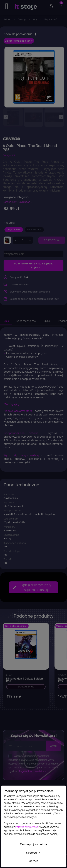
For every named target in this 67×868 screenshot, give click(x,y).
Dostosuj (33, 853)
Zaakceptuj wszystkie (34, 844)
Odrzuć (33, 861)
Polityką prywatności (27, 827)
